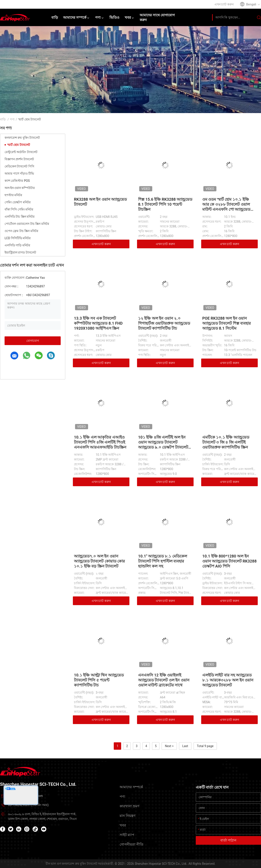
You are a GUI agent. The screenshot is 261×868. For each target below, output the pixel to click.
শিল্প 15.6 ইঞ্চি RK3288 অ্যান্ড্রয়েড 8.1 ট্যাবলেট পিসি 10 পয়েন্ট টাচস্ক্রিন (165, 204)
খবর (123, 825)
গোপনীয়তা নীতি (131, 844)
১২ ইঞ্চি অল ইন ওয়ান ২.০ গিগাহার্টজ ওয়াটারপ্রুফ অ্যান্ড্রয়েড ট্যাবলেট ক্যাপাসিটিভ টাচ (164, 323)
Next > (169, 746)
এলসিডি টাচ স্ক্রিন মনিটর (20, 217)
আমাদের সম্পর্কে (131, 787)
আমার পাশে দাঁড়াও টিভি (19, 174)
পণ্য (12, 119)
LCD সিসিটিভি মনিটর (18, 238)
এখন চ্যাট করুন (101, 244)
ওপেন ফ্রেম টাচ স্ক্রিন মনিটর (21, 231)
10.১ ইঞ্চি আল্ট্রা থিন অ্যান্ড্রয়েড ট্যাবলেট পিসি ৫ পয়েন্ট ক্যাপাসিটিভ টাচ (99, 680)
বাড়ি (3, 119)
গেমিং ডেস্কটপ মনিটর (18, 202)
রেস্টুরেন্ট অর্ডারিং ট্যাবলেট (21, 152)
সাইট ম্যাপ (127, 835)
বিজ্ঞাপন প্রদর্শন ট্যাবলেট (19, 159)
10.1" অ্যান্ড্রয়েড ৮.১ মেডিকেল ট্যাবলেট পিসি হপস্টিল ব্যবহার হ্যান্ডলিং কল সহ (163, 561)
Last (185, 746)
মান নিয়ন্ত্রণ (128, 816)
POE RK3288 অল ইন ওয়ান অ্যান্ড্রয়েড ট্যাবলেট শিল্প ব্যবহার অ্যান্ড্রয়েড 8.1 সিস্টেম (227, 323)
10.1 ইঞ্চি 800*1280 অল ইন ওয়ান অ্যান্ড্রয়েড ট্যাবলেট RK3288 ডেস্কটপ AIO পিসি (229, 561)
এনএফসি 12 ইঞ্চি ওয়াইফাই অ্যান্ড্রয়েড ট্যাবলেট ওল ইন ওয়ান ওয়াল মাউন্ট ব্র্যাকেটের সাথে (164, 680)
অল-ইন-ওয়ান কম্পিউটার (20, 188)
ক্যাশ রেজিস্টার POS (17, 181)
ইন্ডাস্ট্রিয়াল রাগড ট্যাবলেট (20, 252)
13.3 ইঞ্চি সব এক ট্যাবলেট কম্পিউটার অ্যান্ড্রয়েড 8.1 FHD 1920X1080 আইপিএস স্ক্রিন (98, 323)
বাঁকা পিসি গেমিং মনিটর (19, 209)
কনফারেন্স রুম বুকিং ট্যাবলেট (22, 138)
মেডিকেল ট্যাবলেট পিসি (19, 166)
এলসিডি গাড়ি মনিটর (17, 245)
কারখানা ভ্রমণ (130, 806)
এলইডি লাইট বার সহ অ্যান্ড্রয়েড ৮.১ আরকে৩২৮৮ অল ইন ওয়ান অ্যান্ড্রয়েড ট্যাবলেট (228, 680)
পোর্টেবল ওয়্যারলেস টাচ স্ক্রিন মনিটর (27, 224)
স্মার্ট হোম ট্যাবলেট (19, 145)
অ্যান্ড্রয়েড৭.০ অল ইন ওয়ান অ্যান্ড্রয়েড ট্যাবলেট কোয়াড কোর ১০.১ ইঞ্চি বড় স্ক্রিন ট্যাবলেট (99, 561)
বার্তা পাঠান (228, 840)
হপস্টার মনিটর (13, 195)
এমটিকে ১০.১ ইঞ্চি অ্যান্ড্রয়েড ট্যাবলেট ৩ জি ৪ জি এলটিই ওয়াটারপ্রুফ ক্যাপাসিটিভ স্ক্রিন (226, 442)
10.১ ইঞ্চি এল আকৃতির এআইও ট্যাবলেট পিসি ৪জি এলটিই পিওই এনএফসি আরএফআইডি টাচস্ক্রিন (100, 442)
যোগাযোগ (33, 341)
